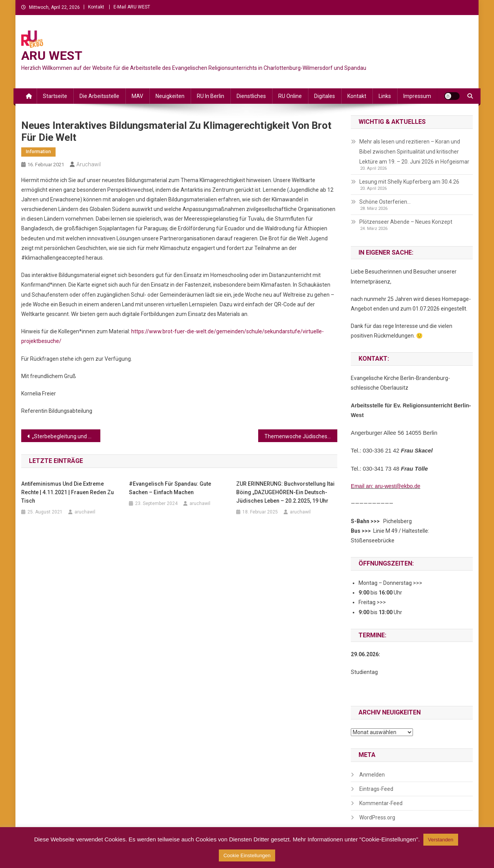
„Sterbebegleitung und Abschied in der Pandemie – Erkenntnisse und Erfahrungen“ (66, 436)
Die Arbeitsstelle (99, 96)
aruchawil (89, 164)
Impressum (417, 96)
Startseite (55, 96)
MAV (137, 96)
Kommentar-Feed (381, 803)
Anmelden (372, 775)
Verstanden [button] (441, 840)
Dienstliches (251, 96)
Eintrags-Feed (376, 789)
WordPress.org (377, 817)
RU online (290, 96)
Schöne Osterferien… (385, 202)
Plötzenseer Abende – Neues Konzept (406, 222)
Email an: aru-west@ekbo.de (386, 486)
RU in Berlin (211, 96)
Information (38, 152)
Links (385, 96)
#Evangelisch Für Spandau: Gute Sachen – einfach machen (170, 488)
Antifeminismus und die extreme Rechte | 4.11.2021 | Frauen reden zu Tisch (68, 492)
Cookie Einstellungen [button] (247, 855)
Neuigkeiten (170, 96)
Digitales (325, 96)
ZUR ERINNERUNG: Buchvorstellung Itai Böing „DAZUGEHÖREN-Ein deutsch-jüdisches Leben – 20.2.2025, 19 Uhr (285, 492)
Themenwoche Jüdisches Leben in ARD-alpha (301, 436)
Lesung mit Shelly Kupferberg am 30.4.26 (409, 182)
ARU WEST (52, 56)
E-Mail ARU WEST (132, 7)
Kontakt (96, 7)
